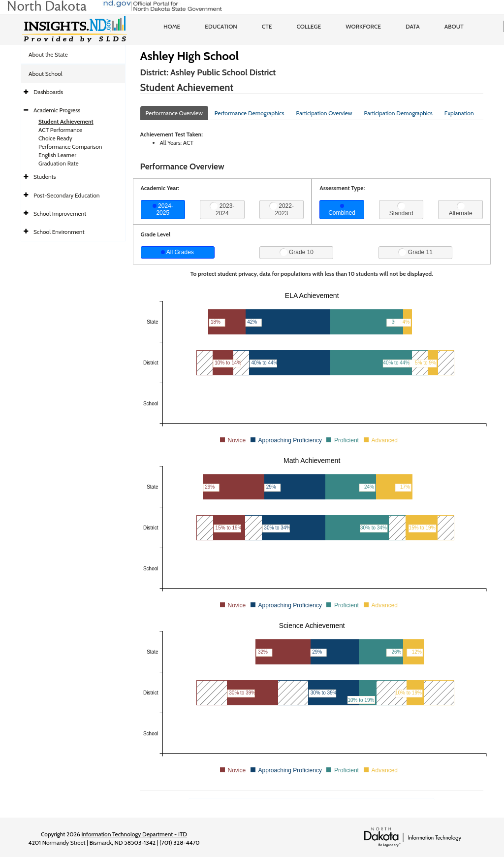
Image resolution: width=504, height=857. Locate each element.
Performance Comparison (70, 147)
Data (413, 26)
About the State (48, 54)
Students (45, 177)
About (454, 26)
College (309, 26)
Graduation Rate (59, 163)
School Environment (59, 232)
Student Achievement (66, 121)
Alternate (461, 209)
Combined (342, 210)
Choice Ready (55, 138)
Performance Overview (174, 113)
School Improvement (60, 214)
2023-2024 (222, 209)
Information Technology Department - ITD (134, 834)
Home (172, 26)
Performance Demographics (250, 113)
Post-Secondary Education (66, 195)
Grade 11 (415, 252)
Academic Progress (57, 110)
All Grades (177, 252)
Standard (401, 209)
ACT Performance (60, 130)
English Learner (57, 155)
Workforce (363, 26)
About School (46, 74)
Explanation (459, 113)
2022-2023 (282, 209)
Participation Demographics (398, 113)
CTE (267, 26)
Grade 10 (297, 252)
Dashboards (48, 92)
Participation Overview (324, 113)
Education (221, 26)
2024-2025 (163, 209)
